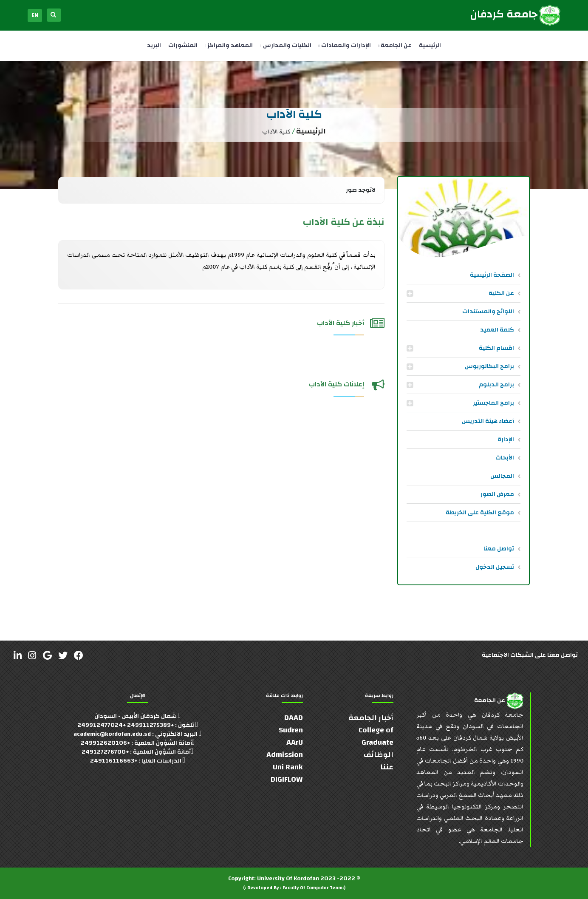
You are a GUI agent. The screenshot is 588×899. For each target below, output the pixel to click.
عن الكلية (501, 293)
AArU (295, 742)
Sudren (291, 730)
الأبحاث (505, 458)
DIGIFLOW (287, 779)
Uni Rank (288, 767)
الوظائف (379, 755)
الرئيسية (430, 45)
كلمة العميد (497, 330)
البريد (154, 45)
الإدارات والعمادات (345, 45)
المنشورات (183, 45)
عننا (387, 767)
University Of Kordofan (288, 879)
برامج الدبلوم (496, 385)
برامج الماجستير (493, 403)
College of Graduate (376, 736)
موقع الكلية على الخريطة (480, 513)
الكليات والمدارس (286, 45)
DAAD (294, 718)
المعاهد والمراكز (229, 45)
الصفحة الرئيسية (492, 275)
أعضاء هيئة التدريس (488, 421)
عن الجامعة (395, 45)
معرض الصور (497, 494)
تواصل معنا (499, 549)
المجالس (502, 476)
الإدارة (506, 440)
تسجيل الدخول (495, 567)
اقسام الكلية (496, 348)
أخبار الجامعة (371, 718)
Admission (285, 755)
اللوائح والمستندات (488, 312)
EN (35, 15)
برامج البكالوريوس (489, 366)
